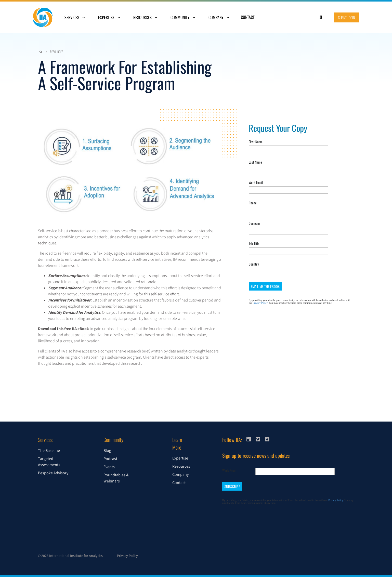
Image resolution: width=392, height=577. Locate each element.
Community (183, 17)
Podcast (110, 459)
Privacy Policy (127, 556)
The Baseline (49, 451)
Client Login (346, 17)
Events (109, 467)
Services (75, 17)
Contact (248, 17)
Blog (107, 451)
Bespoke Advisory (53, 473)
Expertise (109, 17)
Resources (145, 17)
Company (219, 17)
